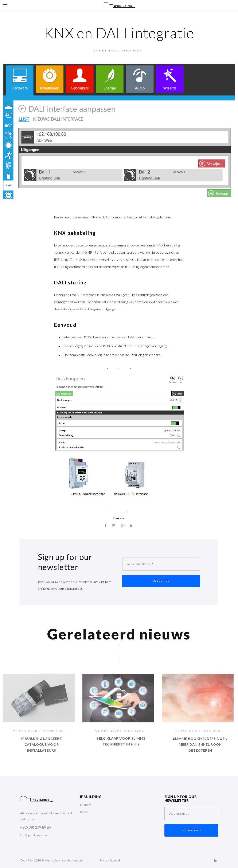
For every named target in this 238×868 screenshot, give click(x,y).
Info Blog (132, 50)
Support (86, 805)
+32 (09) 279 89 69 (36, 827)
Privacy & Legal (110, 860)
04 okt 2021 (106, 50)
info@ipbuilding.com (34, 835)
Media (84, 812)
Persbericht (55, 732)
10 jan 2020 (187, 732)
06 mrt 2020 (107, 731)
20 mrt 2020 (25, 732)
